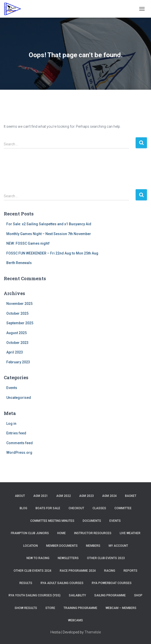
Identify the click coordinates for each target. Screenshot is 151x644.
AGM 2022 (64, 496)
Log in (11, 424)
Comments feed (20, 443)
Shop (138, 595)
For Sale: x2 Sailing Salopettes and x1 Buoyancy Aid (49, 224)
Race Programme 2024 (78, 571)
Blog (23, 508)
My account (118, 546)
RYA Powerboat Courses (112, 583)
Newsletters (68, 558)
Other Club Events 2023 (106, 558)
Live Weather (130, 533)
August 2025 (17, 333)
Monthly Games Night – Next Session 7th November (49, 234)
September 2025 (20, 323)
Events (12, 388)
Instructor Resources (93, 533)
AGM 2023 (86, 496)
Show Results (26, 608)
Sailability (77, 595)
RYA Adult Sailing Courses (62, 583)
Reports (130, 571)
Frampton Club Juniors (30, 533)
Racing (110, 571)
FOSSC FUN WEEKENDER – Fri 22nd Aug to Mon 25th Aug (52, 253)
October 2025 (17, 313)
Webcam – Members (121, 608)
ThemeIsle (93, 632)
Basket (131, 496)
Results (26, 583)
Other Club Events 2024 (33, 571)
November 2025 (19, 304)
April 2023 (15, 352)
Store (50, 608)
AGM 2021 (41, 496)
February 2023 (18, 362)
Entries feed (16, 433)
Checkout (76, 508)
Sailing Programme (110, 595)
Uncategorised (19, 398)
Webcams (75, 620)
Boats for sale (48, 508)
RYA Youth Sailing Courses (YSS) (35, 595)
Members (93, 546)
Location (31, 546)
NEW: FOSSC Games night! (28, 243)
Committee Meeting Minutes (52, 521)
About (20, 496)
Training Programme (80, 608)
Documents (92, 521)
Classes (99, 508)
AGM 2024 (109, 496)
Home (62, 533)
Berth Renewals (19, 263)
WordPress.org (19, 453)
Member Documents (62, 546)
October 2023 (17, 343)
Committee (123, 508)
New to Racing (38, 558)
